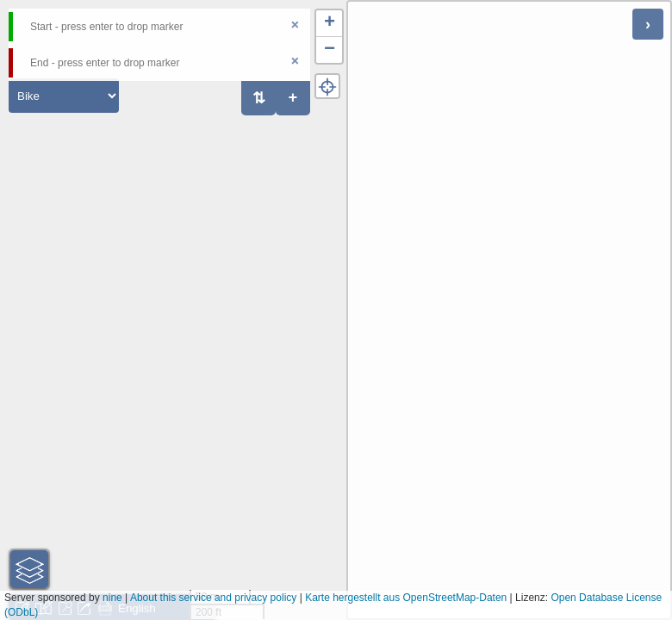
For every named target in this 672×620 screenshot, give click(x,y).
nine (112, 598)
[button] (329, 24)
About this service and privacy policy (213, 598)
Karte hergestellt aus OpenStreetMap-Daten (406, 598)
